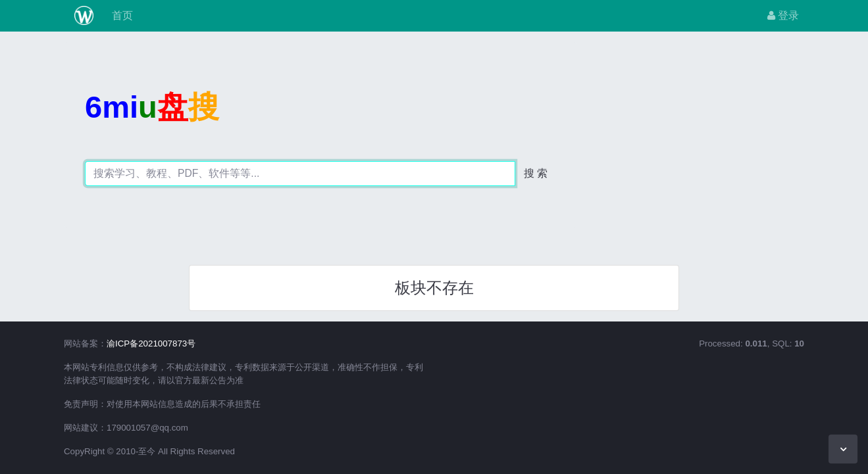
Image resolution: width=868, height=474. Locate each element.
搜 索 (536, 173)
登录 (783, 15)
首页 (121, 15)
